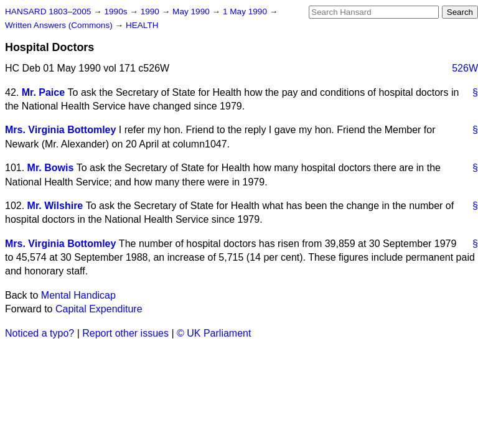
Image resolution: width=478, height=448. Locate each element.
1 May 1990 (246, 12)
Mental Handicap (78, 295)
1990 (151, 12)
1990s (117, 12)
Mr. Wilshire (55, 206)
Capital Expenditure (99, 309)
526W (465, 68)
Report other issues (125, 333)
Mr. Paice (43, 92)
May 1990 (192, 12)
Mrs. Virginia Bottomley (60, 130)
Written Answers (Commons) (60, 25)
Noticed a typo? (40, 333)
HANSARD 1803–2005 (48, 12)
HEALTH (142, 25)
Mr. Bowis (51, 168)
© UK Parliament (214, 333)
